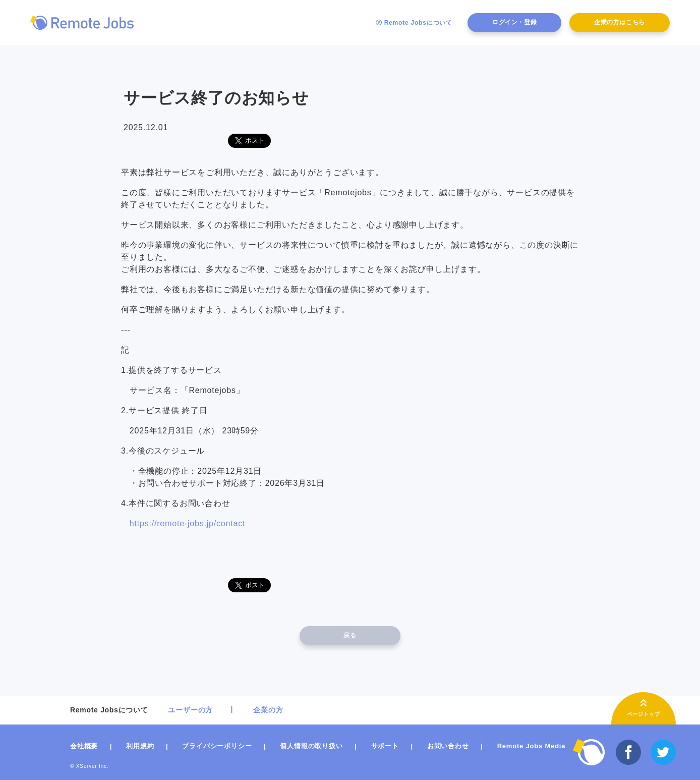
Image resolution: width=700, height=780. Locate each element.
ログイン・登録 (514, 22)
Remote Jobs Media (532, 746)
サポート (385, 746)
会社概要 (84, 746)
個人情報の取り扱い (311, 746)
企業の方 (268, 710)
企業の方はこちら (620, 22)
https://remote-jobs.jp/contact (187, 523)
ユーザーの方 (190, 710)
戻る (350, 635)
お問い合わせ (448, 746)
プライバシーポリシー (217, 746)
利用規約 (140, 746)
